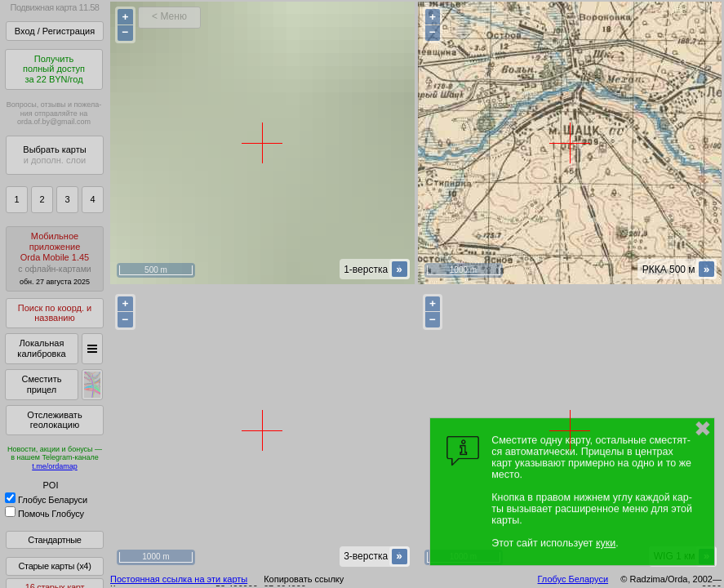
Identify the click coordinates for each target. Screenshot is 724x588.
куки (606, 543)
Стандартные (54, 540)
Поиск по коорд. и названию (55, 313)
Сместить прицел (41, 384)
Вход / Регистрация (55, 31)
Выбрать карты (54, 155)
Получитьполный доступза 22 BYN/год (54, 69)
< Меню (169, 16)
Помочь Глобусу (44, 514)
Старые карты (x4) (54, 566)
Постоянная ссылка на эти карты (179, 579)
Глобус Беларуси (46, 500)
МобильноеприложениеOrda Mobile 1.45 (55, 258)
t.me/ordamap (55, 466)
